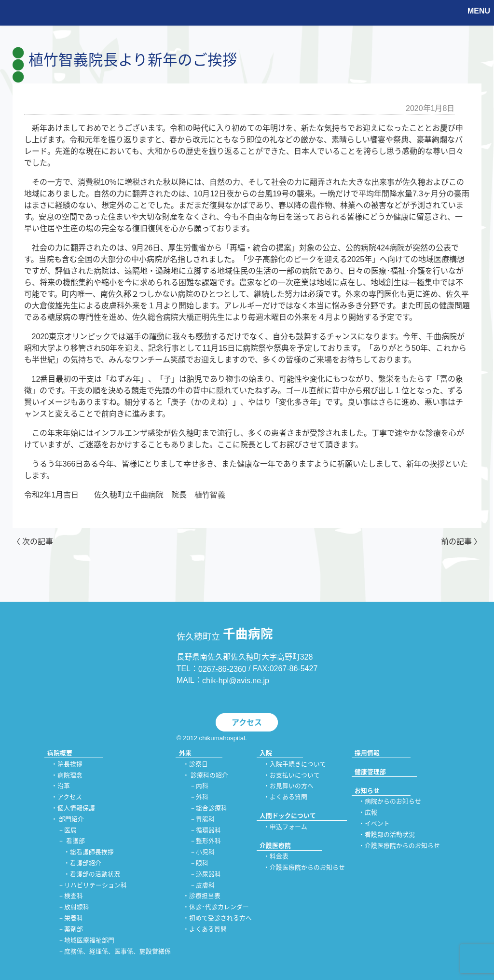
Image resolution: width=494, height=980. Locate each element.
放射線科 (77, 907)
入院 (266, 753)
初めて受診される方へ (220, 918)
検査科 (74, 896)
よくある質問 (208, 929)
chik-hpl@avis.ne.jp (236, 681)
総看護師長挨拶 (92, 852)
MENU (479, 11)
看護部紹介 (86, 863)
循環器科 (208, 830)
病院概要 (60, 753)
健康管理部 (370, 772)
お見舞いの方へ (292, 786)
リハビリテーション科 (96, 885)
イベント (377, 823)
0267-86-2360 (222, 669)
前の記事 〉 (461, 542)
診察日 (199, 764)
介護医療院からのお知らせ (307, 868)
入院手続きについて (298, 764)
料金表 (279, 857)
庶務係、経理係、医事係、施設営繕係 (117, 951)
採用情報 (367, 753)
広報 (371, 813)
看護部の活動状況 (95, 874)
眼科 (202, 863)
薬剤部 (74, 929)
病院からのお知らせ (393, 802)
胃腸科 (205, 819)
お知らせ (367, 791)
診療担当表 (205, 896)
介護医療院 (275, 846)
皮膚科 (205, 885)
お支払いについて (295, 775)
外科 (202, 797)
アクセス (247, 723)
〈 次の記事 (33, 542)
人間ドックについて (288, 816)
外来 (185, 753)
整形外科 (208, 841)
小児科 (205, 852)
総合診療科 (212, 808)
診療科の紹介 (209, 775)
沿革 (64, 786)
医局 (70, 830)
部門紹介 (71, 819)
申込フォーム (288, 827)
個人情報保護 (76, 808)
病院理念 (70, 775)
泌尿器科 (208, 874)
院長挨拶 (70, 764)
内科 (202, 786)
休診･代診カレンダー (219, 907)
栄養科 (74, 918)
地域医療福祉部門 (89, 940)
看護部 (75, 841)
